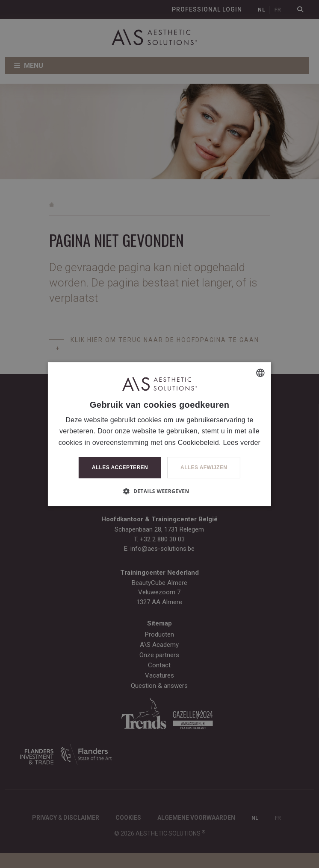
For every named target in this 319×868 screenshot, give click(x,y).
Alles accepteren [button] (120, 468)
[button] (159, 491)
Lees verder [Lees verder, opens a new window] (242, 443)
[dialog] (159, 434)
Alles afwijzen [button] (204, 468)
